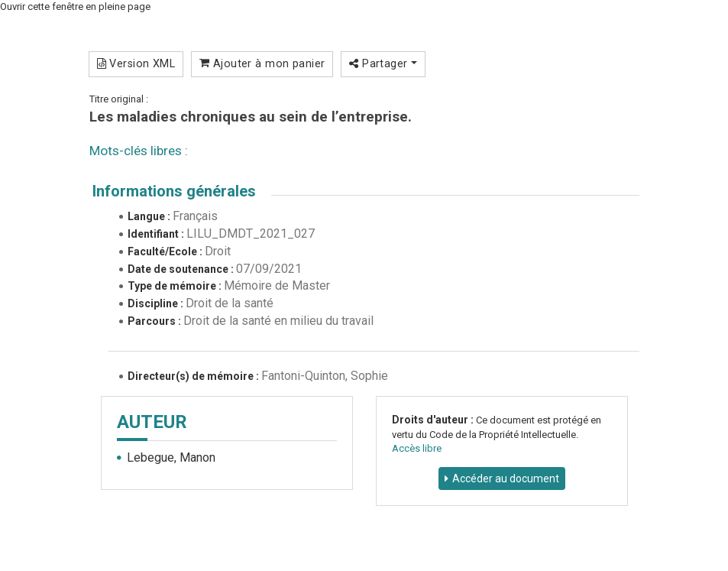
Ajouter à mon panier (262, 63)
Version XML (136, 63)
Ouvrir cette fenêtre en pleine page (75, 6)
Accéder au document (506, 479)
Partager (383, 63)
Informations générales (174, 191)
